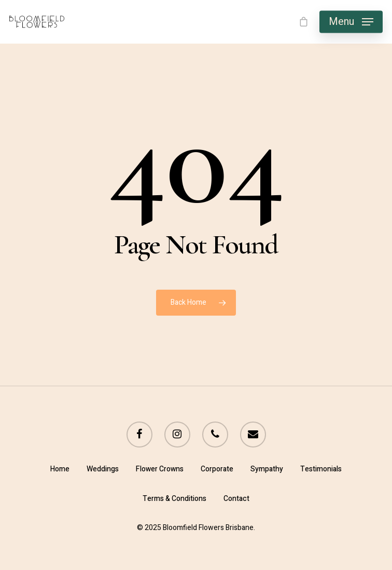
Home (60, 469)
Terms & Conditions (174, 499)
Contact (236, 499)
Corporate (217, 469)
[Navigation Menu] (351, 22)
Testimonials (321, 469)
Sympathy (267, 469)
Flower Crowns (160, 469)
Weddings (103, 469)
